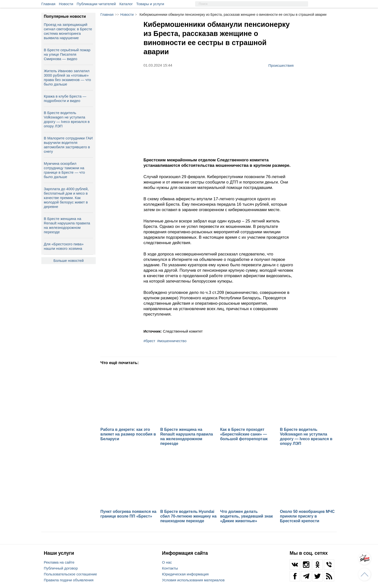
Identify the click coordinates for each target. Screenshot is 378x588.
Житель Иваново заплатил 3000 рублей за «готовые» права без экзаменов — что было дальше (67, 77)
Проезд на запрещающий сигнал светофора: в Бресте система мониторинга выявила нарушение (68, 31)
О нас (167, 562)
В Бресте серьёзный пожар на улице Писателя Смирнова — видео (67, 54)
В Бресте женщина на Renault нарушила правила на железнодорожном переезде (67, 225)
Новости (66, 4)
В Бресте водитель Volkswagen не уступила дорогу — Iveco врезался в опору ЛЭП (67, 119)
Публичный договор (61, 568)
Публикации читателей (96, 4)
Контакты (170, 568)
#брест (149, 341)
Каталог (126, 4)
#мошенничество (172, 341)
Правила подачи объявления (69, 580)
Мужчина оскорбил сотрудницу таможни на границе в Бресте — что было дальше (64, 170)
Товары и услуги (150, 4)
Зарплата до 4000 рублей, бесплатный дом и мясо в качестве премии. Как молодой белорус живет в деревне (66, 198)
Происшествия (281, 65)
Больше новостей (69, 260)
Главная (48, 4)
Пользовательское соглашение (70, 574)
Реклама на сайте (59, 562)
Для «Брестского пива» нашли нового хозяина (64, 246)
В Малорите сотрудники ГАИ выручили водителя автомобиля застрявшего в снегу (68, 145)
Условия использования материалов (193, 580)
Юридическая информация (185, 574)
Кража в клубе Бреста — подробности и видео (65, 98)
